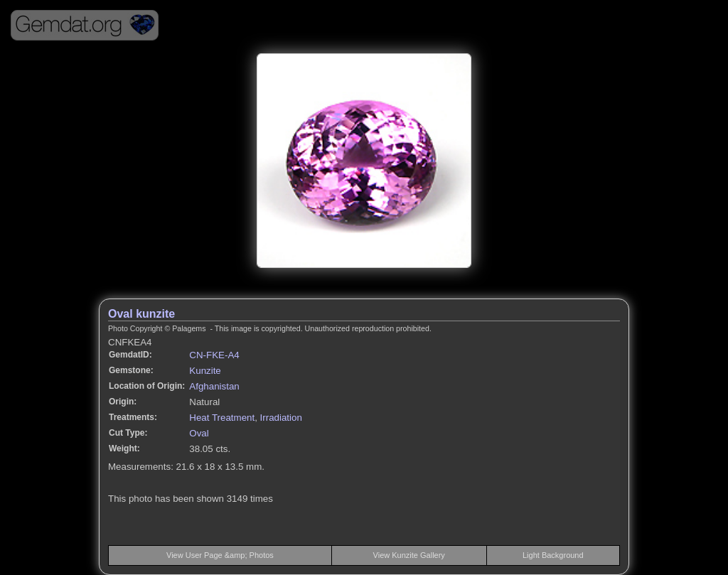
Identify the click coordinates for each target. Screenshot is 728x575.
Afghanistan (214, 386)
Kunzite (205, 371)
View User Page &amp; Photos (220, 555)
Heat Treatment (222, 418)
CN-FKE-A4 (214, 355)
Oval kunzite (141, 314)
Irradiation (281, 418)
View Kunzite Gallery (409, 555)
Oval (199, 433)
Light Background (553, 555)
